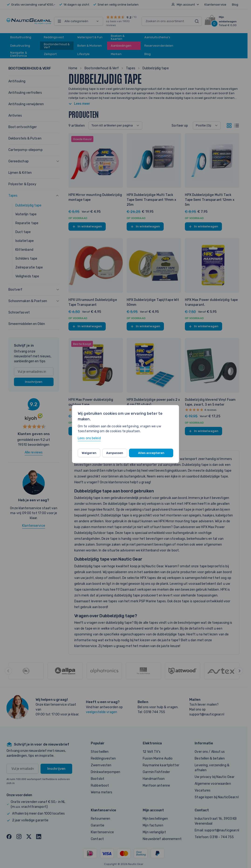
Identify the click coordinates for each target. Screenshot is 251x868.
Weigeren (89, 453)
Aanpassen (115, 453)
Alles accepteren (151, 453)
